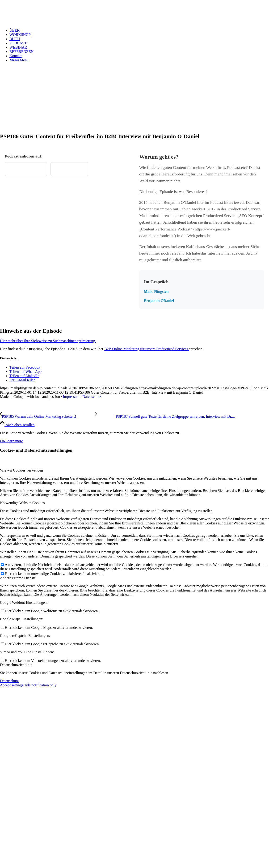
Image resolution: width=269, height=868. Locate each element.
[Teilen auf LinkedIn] (24, 376)
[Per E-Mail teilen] (22, 380)
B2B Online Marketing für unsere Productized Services (147, 349)
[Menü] (19, 60)
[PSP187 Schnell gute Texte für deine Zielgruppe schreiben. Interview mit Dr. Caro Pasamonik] (165, 416)
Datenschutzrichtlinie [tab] (16, 665)
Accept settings (12, 685)
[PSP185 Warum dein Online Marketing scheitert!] (47, 416)
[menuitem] (139, 30)
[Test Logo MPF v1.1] (35, 22)
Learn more (14, 441)
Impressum (71, 397)
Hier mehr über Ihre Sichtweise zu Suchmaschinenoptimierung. (48, 341)
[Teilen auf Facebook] (25, 367)
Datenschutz (92, 397)
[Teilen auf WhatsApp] (25, 372)
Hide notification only (40, 685)
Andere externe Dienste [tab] (18, 578)
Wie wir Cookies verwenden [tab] (21, 470)
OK (3, 441)
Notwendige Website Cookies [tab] (22, 503)
